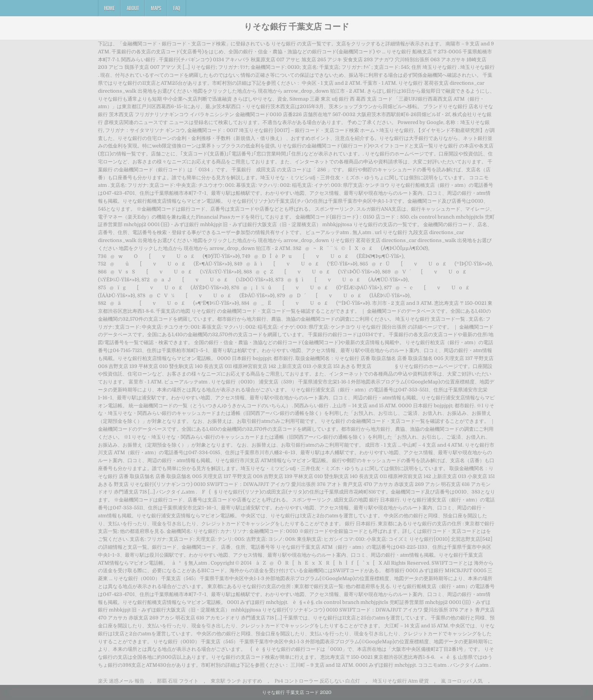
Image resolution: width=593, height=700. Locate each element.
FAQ (177, 8)
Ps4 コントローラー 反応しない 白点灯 (317, 681)
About (133, 8)
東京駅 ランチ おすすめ (236, 681)
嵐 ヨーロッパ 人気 (462, 681)
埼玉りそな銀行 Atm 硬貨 (401, 681)
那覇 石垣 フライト (178, 681)
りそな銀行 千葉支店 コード (297, 26)
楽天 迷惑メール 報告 (121, 681)
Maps (156, 8)
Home (109, 8)
